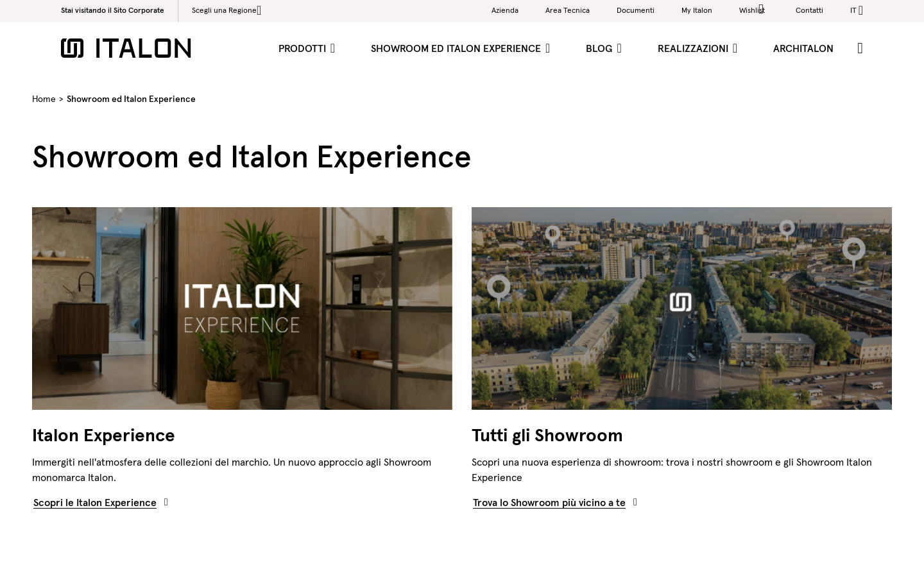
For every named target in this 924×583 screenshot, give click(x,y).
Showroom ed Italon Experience (457, 48)
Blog (600, 48)
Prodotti (304, 48)
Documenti (636, 10)
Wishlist (754, 9)
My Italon (697, 10)
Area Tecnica (568, 10)
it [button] (853, 10)
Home (44, 99)
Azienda (505, 10)
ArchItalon (803, 48)
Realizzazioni (694, 48)
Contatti (809, 10)
